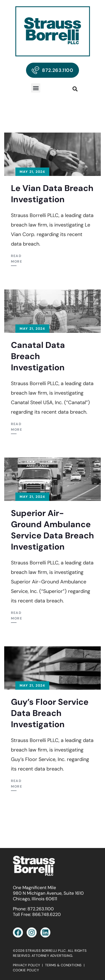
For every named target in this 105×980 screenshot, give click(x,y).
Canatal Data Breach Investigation (38, 356)
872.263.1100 (41, 909)
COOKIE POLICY (26, 970)
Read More (17, 259)
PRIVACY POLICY (27, 965)
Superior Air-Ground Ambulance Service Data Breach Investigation (53, 530)
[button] (36, 88)
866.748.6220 (46, 914)
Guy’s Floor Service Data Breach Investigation (50, 713)
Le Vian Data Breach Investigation (52, 194)
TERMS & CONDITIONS (63, 965)
